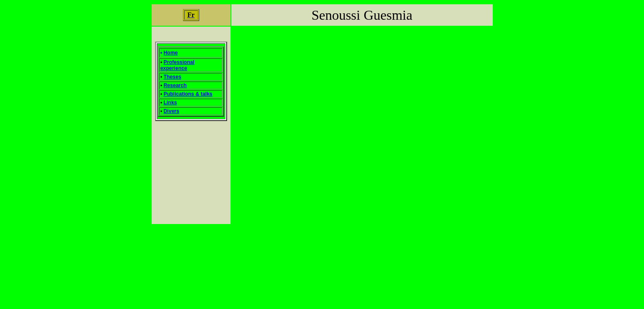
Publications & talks (188, 94)
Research (175, 85)
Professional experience (177, 65)
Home (171, 53)
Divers (172, 111)
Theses (172, 77)
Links (170, 103)
